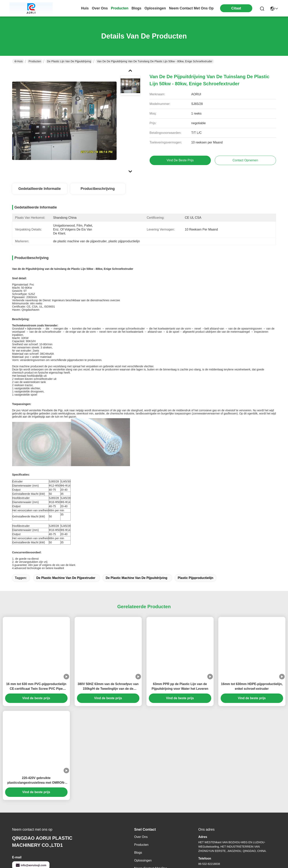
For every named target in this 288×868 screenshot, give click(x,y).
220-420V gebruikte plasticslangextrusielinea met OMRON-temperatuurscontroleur (36, 739)
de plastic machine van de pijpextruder (66, 536)
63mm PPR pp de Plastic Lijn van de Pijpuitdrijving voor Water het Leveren (180, 645)
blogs (136, 8)
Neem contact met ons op (151, 829)
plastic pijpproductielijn (195, 536)
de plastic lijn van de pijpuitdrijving (69, 61)
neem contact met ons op (191, 8)
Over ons (141, 795)
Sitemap (36, 863)
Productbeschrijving (98, 189)
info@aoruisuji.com (31, 824)
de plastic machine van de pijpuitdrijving (136, 536)
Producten (35, 61)
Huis (85, 8)
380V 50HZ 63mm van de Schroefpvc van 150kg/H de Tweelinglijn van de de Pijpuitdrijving (108, 645)
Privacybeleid (20, 863)
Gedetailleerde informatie (39, 189)
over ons (100, 8)
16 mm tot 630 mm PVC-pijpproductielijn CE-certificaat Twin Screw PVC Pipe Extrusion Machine (36, 645)
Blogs (138, 811)
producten (120, 8)
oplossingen (155, 8)
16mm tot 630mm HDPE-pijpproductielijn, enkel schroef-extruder (252, 645)
